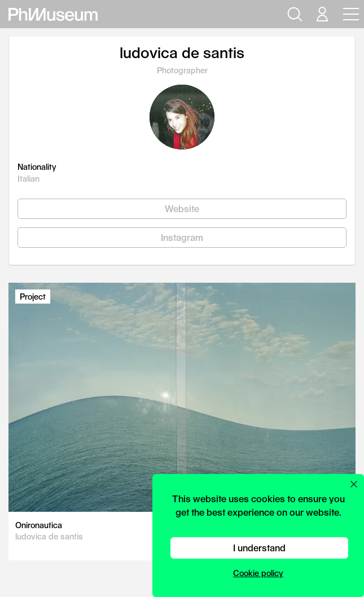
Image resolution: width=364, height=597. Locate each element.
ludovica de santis (49, 536)
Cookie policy (258, 573)
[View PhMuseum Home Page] (53, 14)
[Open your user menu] (322, 14)
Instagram (182, 237)
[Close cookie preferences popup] (354, 484)
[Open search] (293, 14)
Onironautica (39, 525)
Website (182, 208)
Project (33, 297)
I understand (259, 548)
